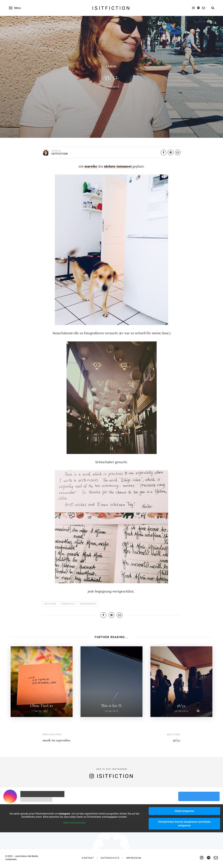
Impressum (134, 858)
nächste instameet (118, 166)
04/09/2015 (111, 87)
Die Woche (50, 604)
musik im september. (57, 740)
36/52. (177, 740)
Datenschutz (110, 858)
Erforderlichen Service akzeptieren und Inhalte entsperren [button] (184, 824)
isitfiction (111, 8)
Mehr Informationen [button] (74, 823)
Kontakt (88, 858)
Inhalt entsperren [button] (184, 811)
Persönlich (68, 604)
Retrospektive (88, 604)
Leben (111, 67)
